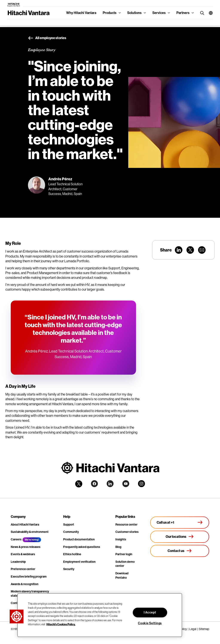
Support (69, 525)
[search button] (201, 13)
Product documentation (79, 539)
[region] (100, 615)
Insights (121, 539)
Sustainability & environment (30, 532)
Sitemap (204, 629)
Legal (193, 629)
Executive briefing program (29, 577)
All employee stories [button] (47, 38)
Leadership (18, 562)
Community (71, 532)
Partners (183, 13)
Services (159, 13)
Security (69, 569)
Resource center (126, 525)
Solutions (134, 13)
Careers (16, 539)
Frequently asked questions (82, 547)
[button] (209, 13)
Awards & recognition (25, 584)
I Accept (150, 613)
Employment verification (79, 562)
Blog (118, 547)
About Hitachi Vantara (25, 525)
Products (110, 13)
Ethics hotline (72, 554)
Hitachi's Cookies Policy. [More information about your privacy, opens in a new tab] (61, 624)
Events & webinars (23, 554)
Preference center (23, 569)
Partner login (124, 554)
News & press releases (26, 547)
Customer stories (127, 532)
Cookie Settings (150, 623)
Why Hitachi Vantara (81, 13)
